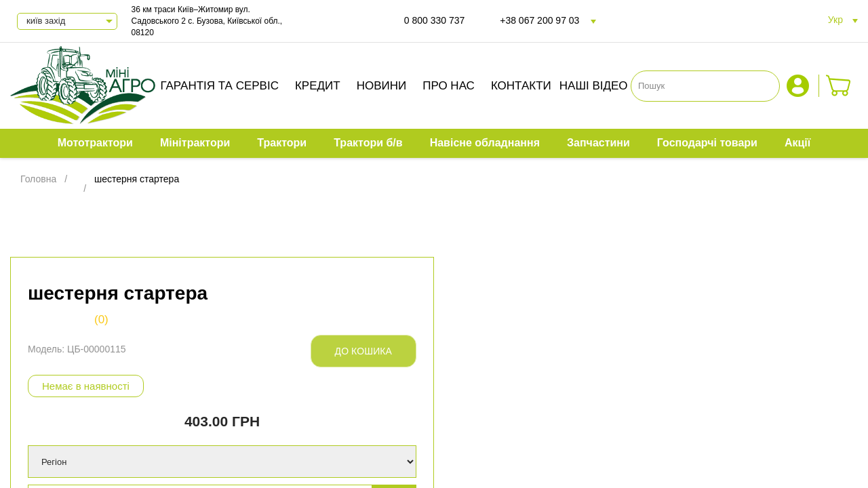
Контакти (521, 86)
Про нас (449, 86)
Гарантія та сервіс (219, 86)
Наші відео (594, 86)
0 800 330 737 (435, 20)
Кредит (318, 86)
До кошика (363, 351)
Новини (382, 86)
